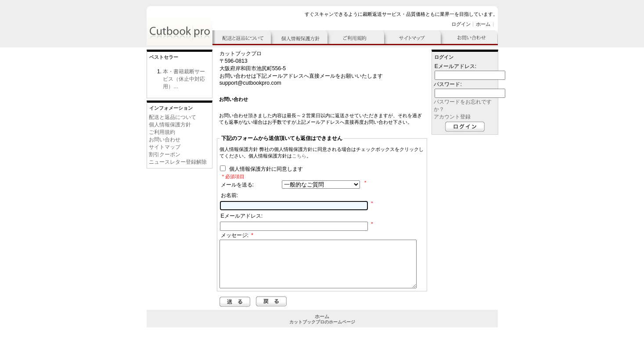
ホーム (483, 24)
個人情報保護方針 (170, 125)
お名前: (229, 195)
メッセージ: (237, 235)
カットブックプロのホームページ (322, 331)
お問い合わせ (165, 140)
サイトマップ (165, 147)
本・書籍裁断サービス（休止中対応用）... (184, 79)
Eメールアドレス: (242, 216)
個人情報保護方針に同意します (265, 169)
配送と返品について (173, 117)
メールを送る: (237, 185)
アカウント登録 (452, 117)
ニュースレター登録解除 (178, 162)
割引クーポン (165, 154)
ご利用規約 (162, 132)
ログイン (461, 24)
